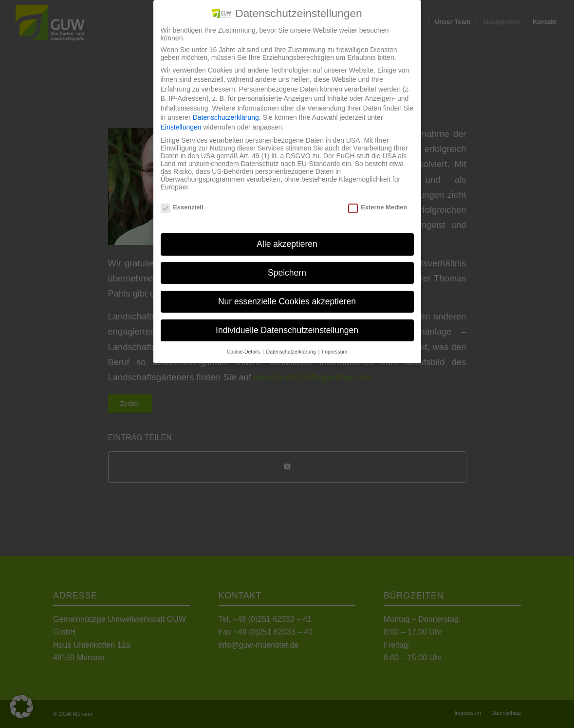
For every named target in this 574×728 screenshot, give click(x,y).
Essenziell (182, 198)
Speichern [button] (287, 264)
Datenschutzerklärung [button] (292, 342)
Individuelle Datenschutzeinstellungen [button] (287, 321)
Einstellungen (181, 118)
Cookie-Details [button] (244, 342)
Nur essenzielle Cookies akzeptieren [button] (287, 293)
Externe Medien (378, 198)
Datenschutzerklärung (226, 109)
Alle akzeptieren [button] (287, 235)
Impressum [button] (334, 342)
